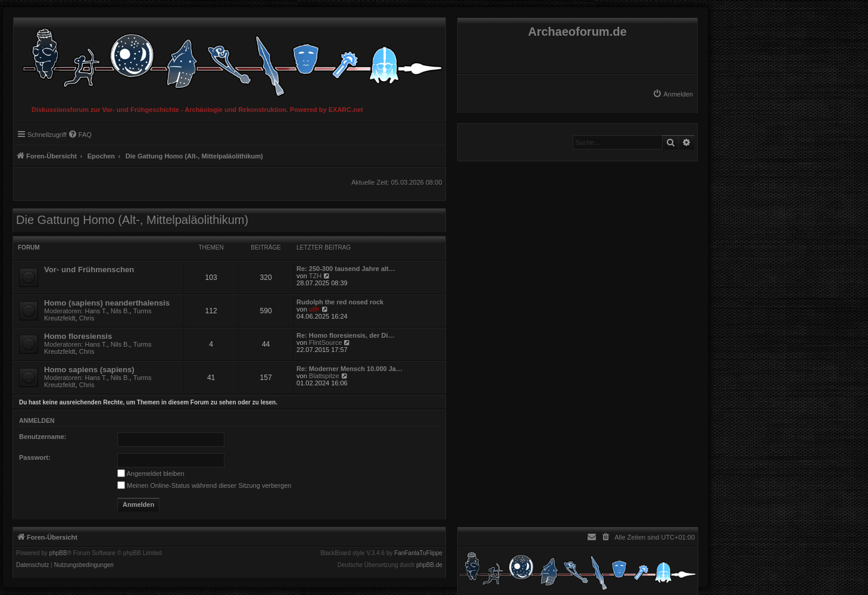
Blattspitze (324, 376)
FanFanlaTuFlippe (418, 553)
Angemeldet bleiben (151, 473)
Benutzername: (43, 437)
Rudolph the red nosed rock (340, 302)
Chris (87, 318)
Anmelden (37, 420)
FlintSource (326, 342)
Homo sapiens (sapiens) (89, 370)
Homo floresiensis (78, 336)
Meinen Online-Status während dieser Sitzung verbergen (204, 485)
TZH (315, 276)
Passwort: (35, 457)
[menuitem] (673, 94)
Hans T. (96, 311)
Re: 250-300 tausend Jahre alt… (346, 269)
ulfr (314, 309)
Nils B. (120, 311)
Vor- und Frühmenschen (89, 270)
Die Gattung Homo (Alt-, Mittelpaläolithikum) (132, 220)
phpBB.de (429, 565)
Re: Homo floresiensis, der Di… (345, 335)
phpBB (58, 553)
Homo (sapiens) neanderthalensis (107, 303)
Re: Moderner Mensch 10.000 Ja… (349, 369)
